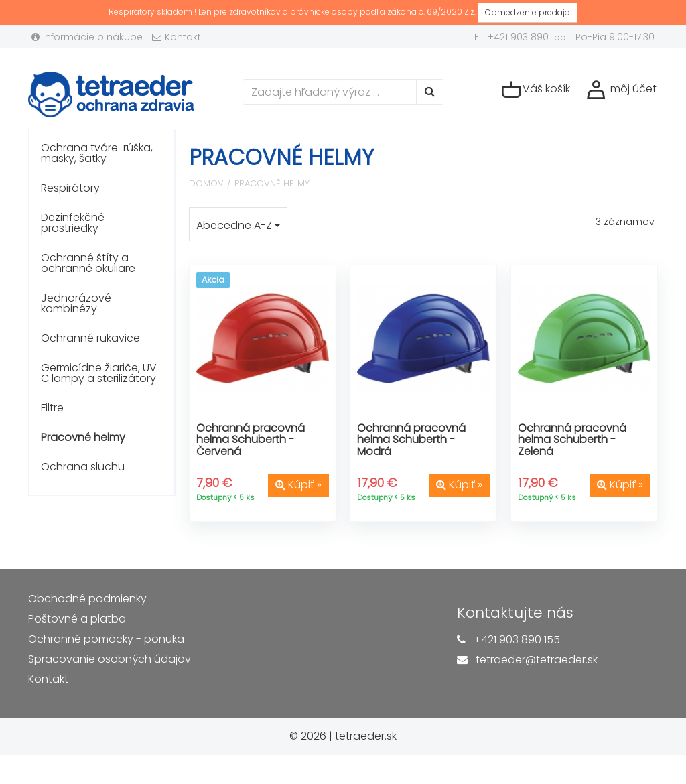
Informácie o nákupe (87, 37)
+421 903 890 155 (517, 640)
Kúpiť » (298, 485)
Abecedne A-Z (238, 225)
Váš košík (536, 90)
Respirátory (70, 188)
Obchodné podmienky (87, 599)
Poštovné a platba (77, 619)
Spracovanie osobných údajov (110, 659)
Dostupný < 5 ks (225, 497)
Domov (206, 183)
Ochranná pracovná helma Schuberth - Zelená (572, 440)
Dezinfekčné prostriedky (73, 223)
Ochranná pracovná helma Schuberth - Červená (251, 440)
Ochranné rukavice (90, 338)
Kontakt (177, 37)
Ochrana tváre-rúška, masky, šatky (97, 153)
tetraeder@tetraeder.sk (537, 660)
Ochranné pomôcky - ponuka (106, 639)
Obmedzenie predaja (528, 12)
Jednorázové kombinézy (76, 303)
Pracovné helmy (83, 437)
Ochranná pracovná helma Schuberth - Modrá (411, 440)
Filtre (52, 408)
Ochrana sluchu (83, 467)
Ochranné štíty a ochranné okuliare (88, 263)
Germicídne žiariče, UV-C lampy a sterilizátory (101, 373)
